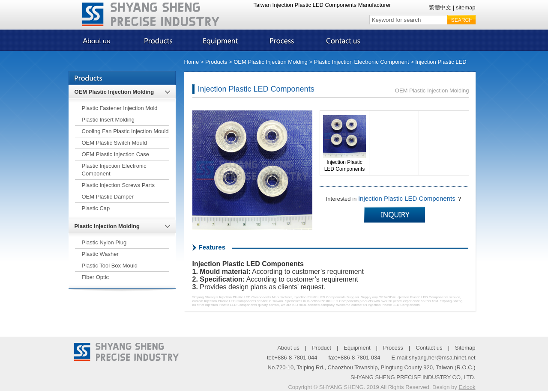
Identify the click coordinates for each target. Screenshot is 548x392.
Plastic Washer (100, 254)
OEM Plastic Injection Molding (271, 62)
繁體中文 (440, 7)
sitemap (466, 7)
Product (322, 348)
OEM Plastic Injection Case (116, 154)
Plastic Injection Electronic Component (362, 62)
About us (288, 348)
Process (393, 348)
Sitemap (465, 348)
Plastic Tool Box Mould (110, 266)
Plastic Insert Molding (108, 120)
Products (216, 62)
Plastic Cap (96, 208)
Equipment (357, 348)
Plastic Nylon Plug (104, 242)
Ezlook (467, 387)
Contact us (429, 348)
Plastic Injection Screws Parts (118, 185)
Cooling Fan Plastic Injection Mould (125, 131)
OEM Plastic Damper (108, 197)
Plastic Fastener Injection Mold (120, 108)
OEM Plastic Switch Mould (114, 143)
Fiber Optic (96, 277)
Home (192, 62)
